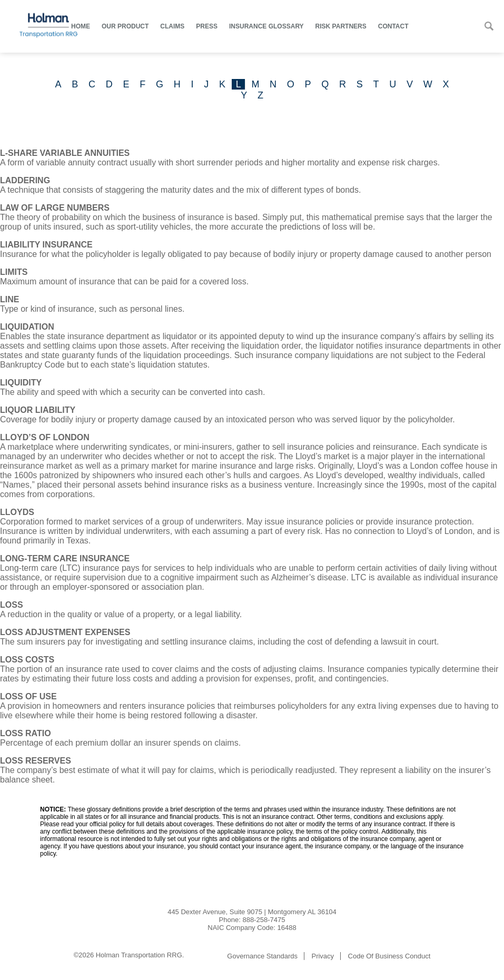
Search (489, 26)
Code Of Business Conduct (389, 956)
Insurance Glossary (266, 26)
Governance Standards (262, 956)
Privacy (323, 956)
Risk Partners (341, 26)
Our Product (125, 26)
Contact (393, 26)
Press (207, 26)
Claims (172, 26)
